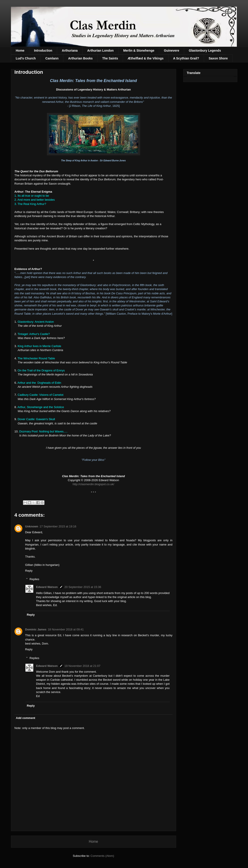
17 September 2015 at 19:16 (58, 526)
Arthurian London (100, 51)
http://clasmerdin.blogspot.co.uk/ (93, 484)
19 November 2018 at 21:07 (82, 666)
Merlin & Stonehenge (139, 51)
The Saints (110, 58)
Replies (34, 579)
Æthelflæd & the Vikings (146, 58)
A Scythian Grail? (186, 58)
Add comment (26, 718)
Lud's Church (26, 58)
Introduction (43, 51)
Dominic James (36, 629)
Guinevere (171, 51)
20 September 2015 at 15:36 (83, 587)
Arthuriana (70, 51)
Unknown (32, 526)
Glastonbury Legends (205, 51)
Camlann (52, 58)
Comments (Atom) (102, 856)
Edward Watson (47, 587)
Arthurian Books (80, 58)
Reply (29, 571)
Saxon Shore (218, 58)
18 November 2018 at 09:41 (66, 629)
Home (20, 51)
